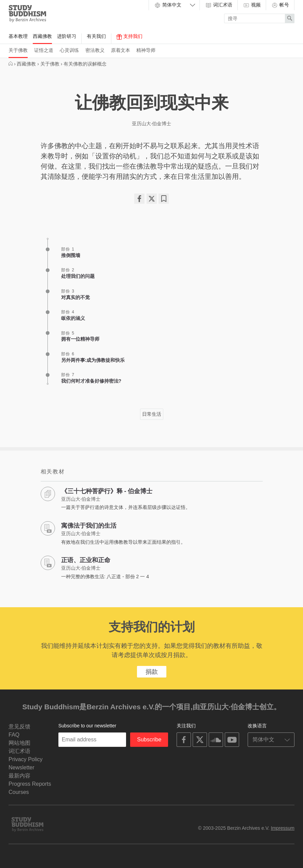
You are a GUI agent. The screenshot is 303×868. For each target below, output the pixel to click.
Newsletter (22, 767)
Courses (19, 792)
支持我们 (129, 37)
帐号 (280, 5)
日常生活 (152, 414)
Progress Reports (30, 784)
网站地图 (19, 743)
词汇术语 (219, 5)
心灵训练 (69, 50)
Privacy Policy (26, 759)
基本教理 (18, 36)
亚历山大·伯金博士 (152, 124)
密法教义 (95, 50)
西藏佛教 (42, 36)
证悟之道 (44, 50)
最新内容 (19, 776)
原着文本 (121, 50)
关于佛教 (18, 50)
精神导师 (146, 50)
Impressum (283, 828)
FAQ (14, 735)
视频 (252, 5)
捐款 (152, 672)
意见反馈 (19, 727)
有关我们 (96, 36)
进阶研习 (67, 36)
